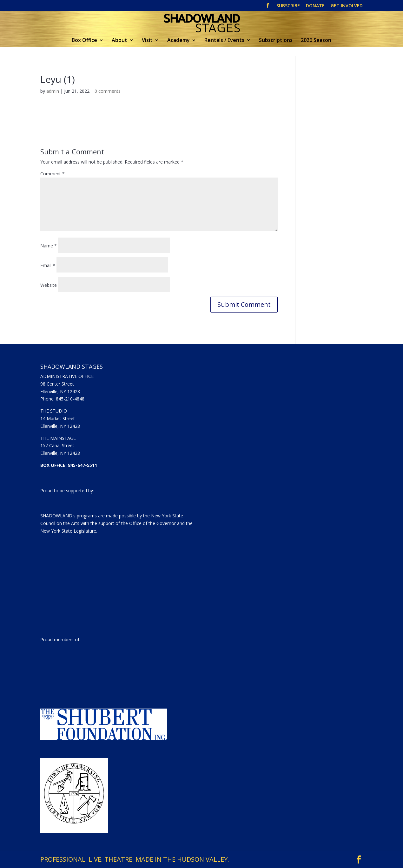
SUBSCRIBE (288, 6)
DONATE (315, 6)
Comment (53, 174)
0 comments (108, 91)
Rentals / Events (224, 41)
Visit (147, 41)
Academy (178, 41)
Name (49, 246)
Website (49, 285)
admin (53, 91)
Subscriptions (276, 41)
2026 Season (316, 41)
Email (48, 265)
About (119, 41)
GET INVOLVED (347, 6)
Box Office (84, 41)
